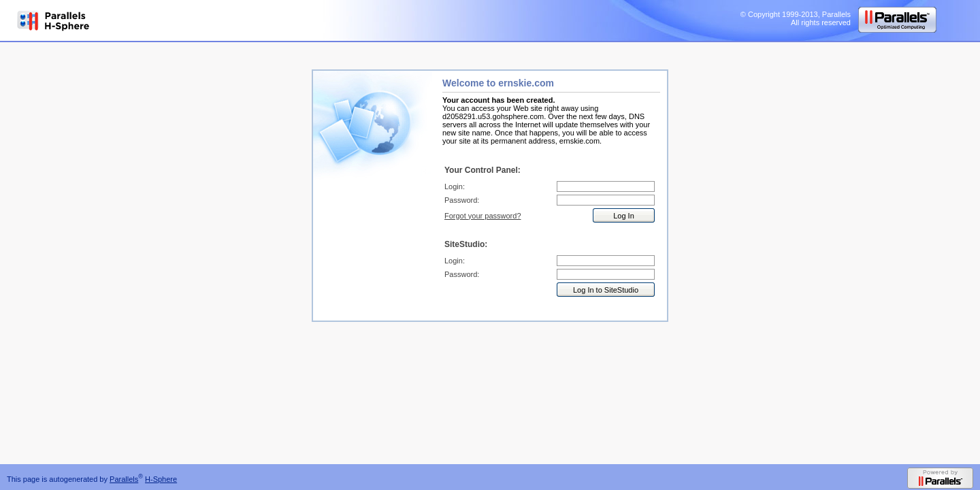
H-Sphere (161, 479)
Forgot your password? (483, 216)
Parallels (124, 479)
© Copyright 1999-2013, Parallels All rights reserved (796, 18)
